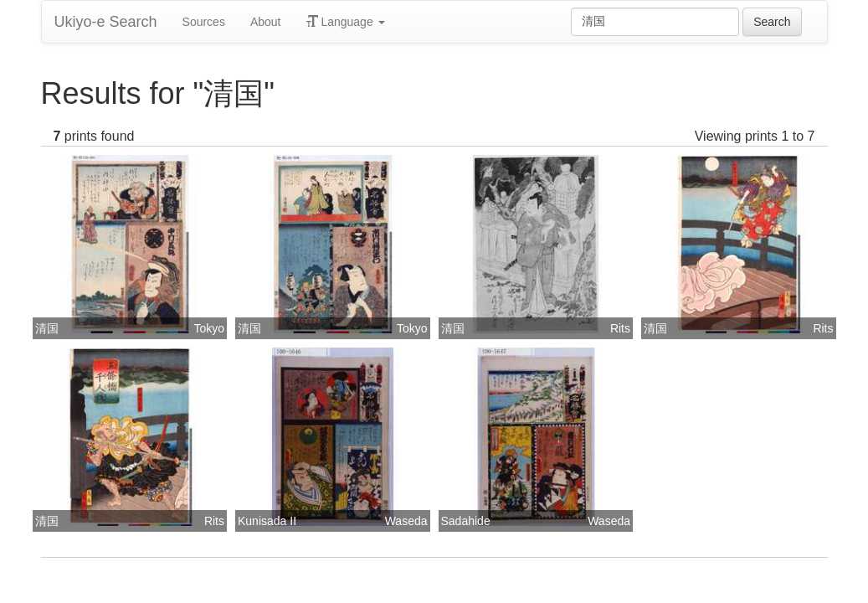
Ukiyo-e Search (106, 22)
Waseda (406, 521)
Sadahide (466, 521)
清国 (47, 328)
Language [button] (346, 22)
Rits (620, 328)
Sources (204, 22)
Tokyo (209, 328)
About (266, 22)
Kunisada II (267, 521)
